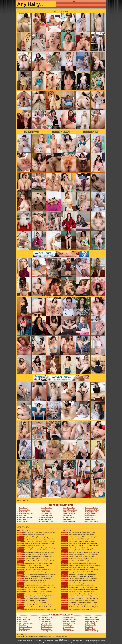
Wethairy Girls (46, 519)
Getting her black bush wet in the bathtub (31, 589)
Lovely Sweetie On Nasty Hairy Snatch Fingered (78, 535)
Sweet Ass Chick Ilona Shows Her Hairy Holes (33, 550)
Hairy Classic (68, 516)
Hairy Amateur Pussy (26, 514)
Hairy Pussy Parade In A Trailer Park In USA (77, 550)
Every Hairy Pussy (92, 521)
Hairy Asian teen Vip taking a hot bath (30, 535)
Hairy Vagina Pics (91, 512)
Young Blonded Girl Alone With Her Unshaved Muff (34, 563)
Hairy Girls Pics (24, 519)
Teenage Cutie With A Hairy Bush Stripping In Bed (78, 574)
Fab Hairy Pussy (47, 514)
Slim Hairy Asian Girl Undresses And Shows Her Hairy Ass (36, 587)
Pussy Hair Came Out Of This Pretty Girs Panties (78, 539)
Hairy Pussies (24, 521)
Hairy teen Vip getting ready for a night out (32, 598)
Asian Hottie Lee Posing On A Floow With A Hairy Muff (80, 546)
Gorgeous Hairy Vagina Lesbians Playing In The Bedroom (36, 596)
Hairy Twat (89, 517)
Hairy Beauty (45, 510)
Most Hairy (67, 519)
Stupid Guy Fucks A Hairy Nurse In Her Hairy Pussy (34, 578)
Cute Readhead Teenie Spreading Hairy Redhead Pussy (79, 559)
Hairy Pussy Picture (92, 510)
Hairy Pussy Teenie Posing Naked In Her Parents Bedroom (36, 532)
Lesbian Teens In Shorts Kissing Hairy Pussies (33, 565)
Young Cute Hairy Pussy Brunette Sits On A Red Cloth (79, 543)
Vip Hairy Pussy (69, 517)
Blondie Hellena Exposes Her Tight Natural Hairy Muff (79, 554)
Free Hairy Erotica (92, 508)
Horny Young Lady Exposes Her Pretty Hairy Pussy (34, 554)
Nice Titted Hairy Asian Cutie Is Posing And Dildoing (79, 578)
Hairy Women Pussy (70, 510)
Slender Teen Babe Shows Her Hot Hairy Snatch (77, 592)
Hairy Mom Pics (61, 132)
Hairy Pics (64, 636)
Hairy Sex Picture (69, 521)
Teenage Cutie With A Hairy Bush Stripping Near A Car (35, 539)
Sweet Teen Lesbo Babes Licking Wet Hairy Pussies (34, 592)
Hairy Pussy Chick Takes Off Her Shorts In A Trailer (79, 563)
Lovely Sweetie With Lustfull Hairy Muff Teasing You (79, 537)
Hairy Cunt (22, 516)
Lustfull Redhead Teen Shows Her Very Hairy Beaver (79, 587)
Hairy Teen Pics (46, 508)
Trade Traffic (61, 639)
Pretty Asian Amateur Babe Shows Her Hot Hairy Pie (79, 603)
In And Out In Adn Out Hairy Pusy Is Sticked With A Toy (80, 552)
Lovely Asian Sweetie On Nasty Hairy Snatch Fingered (79, 570)
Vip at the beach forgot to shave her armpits (32, 572)
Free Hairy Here (46, 516)
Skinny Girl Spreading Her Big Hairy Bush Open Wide (79, 605)
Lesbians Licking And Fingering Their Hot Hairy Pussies (35, 552)
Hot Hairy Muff (90, 519)
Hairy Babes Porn (69, 508)
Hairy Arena (90, 132)
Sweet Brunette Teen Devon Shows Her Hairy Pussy (79, 576)
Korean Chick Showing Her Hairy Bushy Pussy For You (35, 557)
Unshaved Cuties (69, 514)
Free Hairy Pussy (47, 521)
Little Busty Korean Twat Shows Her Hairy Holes (78, 532)
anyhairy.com (98, 642)
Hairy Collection (91, 514)
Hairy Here (36, 636)
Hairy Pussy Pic (91, 516)
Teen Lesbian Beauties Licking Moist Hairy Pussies (34, 570)
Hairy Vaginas (46, 512)
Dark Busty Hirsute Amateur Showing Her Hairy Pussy (79, 594)
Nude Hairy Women (25, 517)
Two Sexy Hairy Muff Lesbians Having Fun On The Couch (36, 574)
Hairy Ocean (31, 132)
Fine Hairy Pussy (47, 517)
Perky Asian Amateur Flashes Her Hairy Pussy (77, 548)
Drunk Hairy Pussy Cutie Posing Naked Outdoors (34, 600)
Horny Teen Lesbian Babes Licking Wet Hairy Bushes (35, 576)
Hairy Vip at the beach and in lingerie (30, 568)
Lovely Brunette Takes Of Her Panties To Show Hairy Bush (36, 561)
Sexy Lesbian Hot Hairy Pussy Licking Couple (33, 537)
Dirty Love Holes (69, 512)
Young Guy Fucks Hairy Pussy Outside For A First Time (35, 543)
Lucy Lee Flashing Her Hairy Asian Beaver (76, 583)
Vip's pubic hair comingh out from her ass (31, 581)
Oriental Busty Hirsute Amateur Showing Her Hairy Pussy (36, 548)
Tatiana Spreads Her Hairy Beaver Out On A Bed (78, 572)
